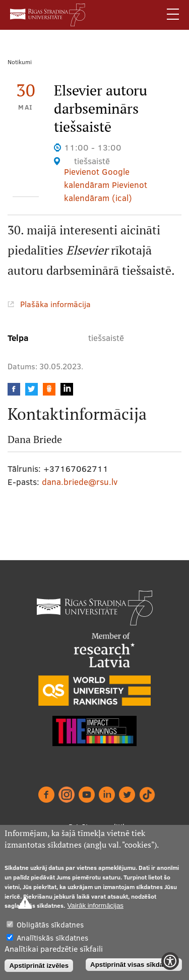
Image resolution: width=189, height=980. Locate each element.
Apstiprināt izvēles (39, 966)
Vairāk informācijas (95, 905)
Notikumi (20, 62)
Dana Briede (35, 439)
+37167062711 (76, 469)
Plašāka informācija (55, 304)
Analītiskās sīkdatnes (52, 938)
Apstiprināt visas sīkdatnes (134, 965)
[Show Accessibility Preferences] (170, 961)
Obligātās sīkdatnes (50, 925)
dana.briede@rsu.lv (80, 482)
